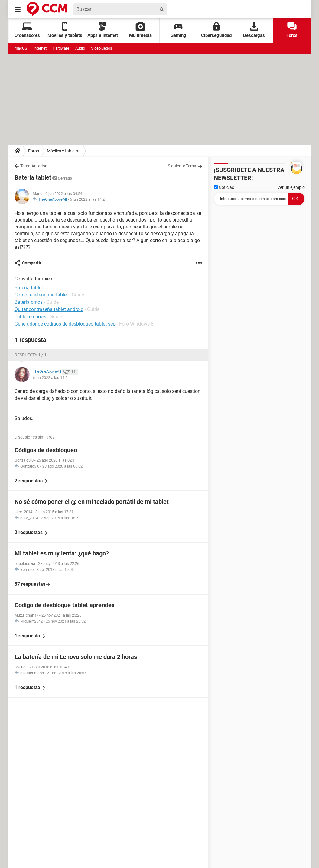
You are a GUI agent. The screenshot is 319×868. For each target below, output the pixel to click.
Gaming (178, 30)
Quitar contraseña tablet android (49, 309)
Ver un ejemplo (291, 187)
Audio (80, 48)
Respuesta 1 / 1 (31, 355)
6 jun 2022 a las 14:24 (88, 199)
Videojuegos (102, 48)
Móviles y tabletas (64, 151)
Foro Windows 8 (136, 324)
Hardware (61, 48)
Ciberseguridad (216, 30)
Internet (40, 48)
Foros (292, 30)
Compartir (32, 263)
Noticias (224, 187)
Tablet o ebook (30, 317)
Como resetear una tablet (41, 295)
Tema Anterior (33, 166)
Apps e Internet (103, 30)
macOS (21, 48)
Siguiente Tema (182, 166)
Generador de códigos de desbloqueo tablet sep (65, 324)
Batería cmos (29, 302)
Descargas (254, 30)
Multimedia (140, 30)
